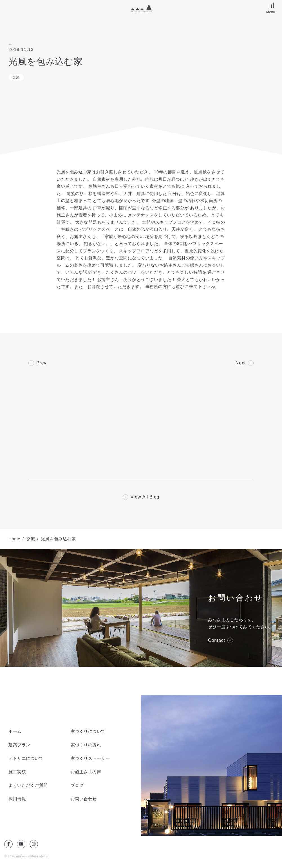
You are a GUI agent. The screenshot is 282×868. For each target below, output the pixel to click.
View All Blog (145, 497)
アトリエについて (26, 758)
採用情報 (17, 799)
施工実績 (17, 772)
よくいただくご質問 (28, 785)
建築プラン (19, 745)
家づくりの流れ (86, 745)
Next (241, 363)
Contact (217, 640)
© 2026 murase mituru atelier (26, 856)
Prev (41, 363)
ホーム (15, 731)
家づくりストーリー (90, 758)
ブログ (77, 785)
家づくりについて (88, 731)
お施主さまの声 (86, 772)
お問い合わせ (84, 799)
